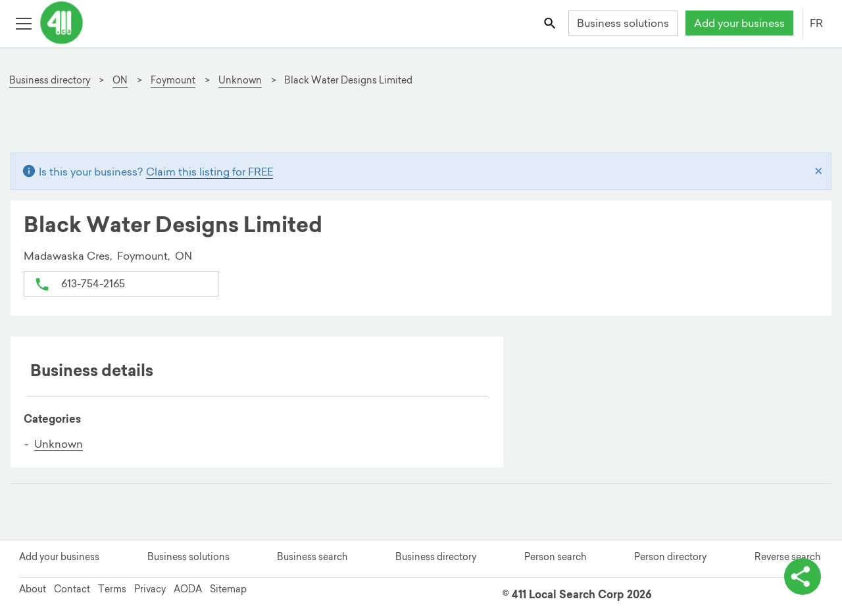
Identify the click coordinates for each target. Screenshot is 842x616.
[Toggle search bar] (551, 23)
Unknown (59, 444)
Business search (312, 557)
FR (816, 23)
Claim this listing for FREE (210, 172)
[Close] (819, 172)
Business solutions (623, 23)
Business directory (436, 557)
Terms (112, 589)
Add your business (739, 23)
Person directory (670, 557)
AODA (188, 589)
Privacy (150, 589)
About (33, 589)
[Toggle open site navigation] (23, 23)
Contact (72, 589)
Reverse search (787, 557)
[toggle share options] (803, 577)
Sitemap (228, 589)
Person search (555, 557)
